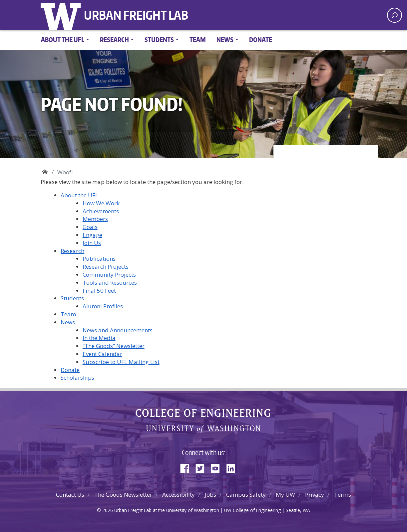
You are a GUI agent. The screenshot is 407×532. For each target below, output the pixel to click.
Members (95, 219)
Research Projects (106, 266)
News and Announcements (118, 330)
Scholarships (77, 377)
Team (198, 39)
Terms (343, 494)
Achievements (101, 211)
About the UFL (79, 195)
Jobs (210, 494)
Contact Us (70, 494)
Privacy (315, 494)
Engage (92, 235)
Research (72, 251)
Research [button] (114, 39)
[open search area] (395, 15)
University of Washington (62, 15)
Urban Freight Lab (136, 15)
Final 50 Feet (99, 290)
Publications (99, 258)
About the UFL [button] (63, 39)
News (68, 322)
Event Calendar (102, 354)
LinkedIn (233, 467)
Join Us (92, 243)
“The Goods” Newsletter (114, 346)
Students (72, 298)
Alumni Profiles (103, 306)
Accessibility (179, 494)
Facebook (187, 467)
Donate (261, 39)
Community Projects (109, 274)
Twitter (203, 467)
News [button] (225, 39)
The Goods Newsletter (123, 494)
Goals (90, 227)
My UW (285, 494)
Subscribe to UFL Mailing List (121, 362)
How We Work (101, 203)
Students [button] (159, 39)
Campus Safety (246, 494)
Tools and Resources (110, 282)
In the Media (99, 338)
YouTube (218, 467)
